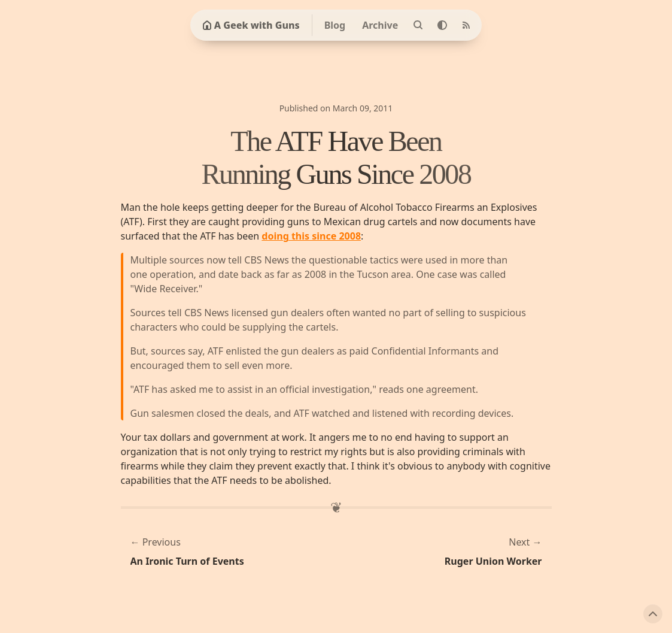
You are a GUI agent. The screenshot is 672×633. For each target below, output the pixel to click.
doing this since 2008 (311, 236)
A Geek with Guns (251, 25)
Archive (380, 25)
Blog (335, 25)
